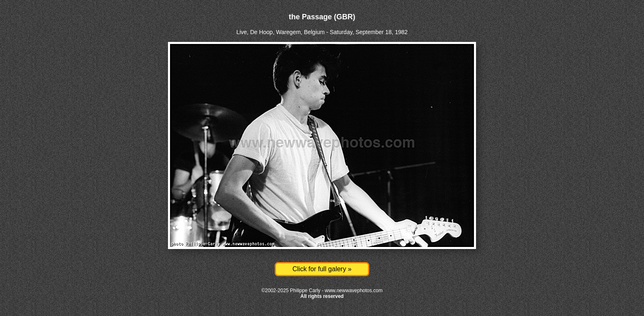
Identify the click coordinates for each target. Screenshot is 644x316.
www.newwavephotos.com (354, 291)
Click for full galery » (322, 269)
